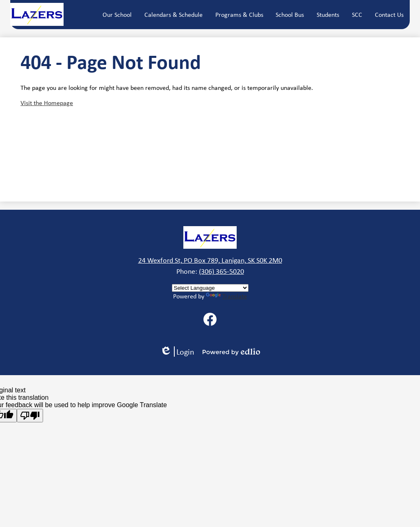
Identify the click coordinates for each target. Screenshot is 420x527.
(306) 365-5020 (221, 271)
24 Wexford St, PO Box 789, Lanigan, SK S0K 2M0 (210, 260)
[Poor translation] (30, 416)
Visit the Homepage (47, 103)
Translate (226, 296)
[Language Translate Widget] (210, 288)
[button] (117, 14)
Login (177, 352)
